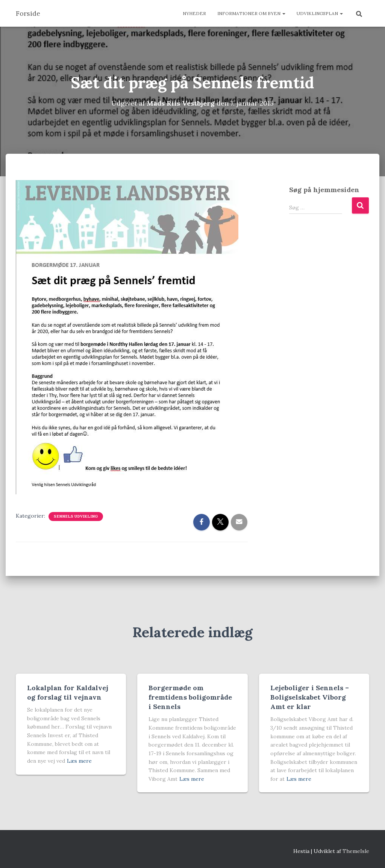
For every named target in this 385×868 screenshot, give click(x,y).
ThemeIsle (356, 851)
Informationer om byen (251, 13)
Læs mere (79, 761)
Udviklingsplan (320, 13)
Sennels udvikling (76, 516)
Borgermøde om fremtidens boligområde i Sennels (190, 697)
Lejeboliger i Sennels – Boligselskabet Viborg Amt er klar (310, 697)
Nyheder (194, 13)
